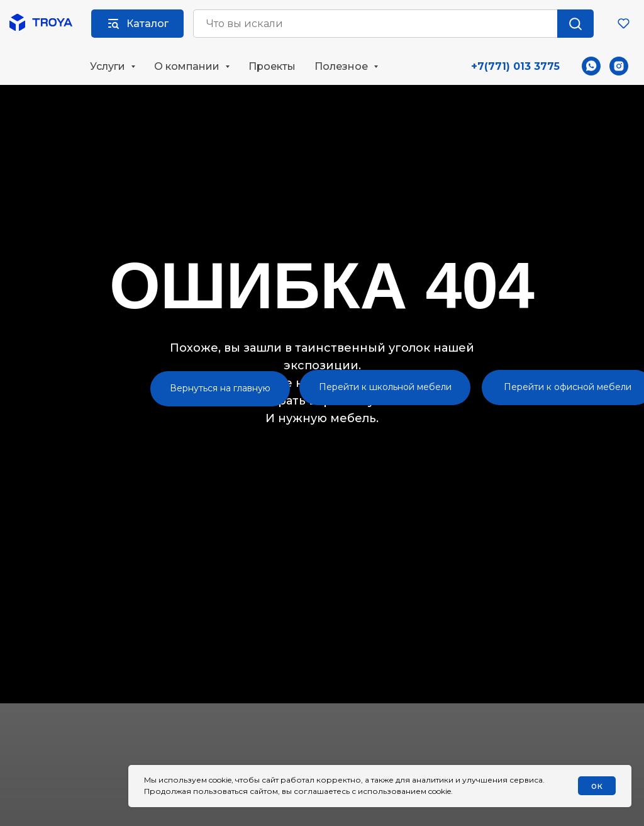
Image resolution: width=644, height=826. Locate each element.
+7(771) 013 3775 (515, 66)
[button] (624, 23)
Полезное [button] (342, 66)
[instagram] (619, 66)
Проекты (272, 66)
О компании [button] (188, 66)
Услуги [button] (109, 66)
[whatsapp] (591, 66)
